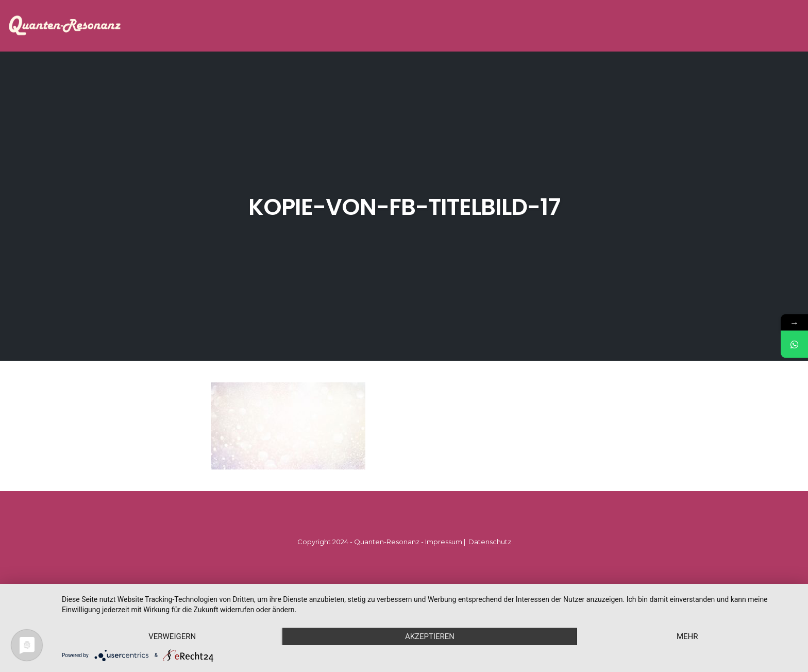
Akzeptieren (430, 636)
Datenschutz (490, 542)
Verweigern (172, 636)
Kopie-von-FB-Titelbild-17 (404, 207)
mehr (687, 636)
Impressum (444, 542)
